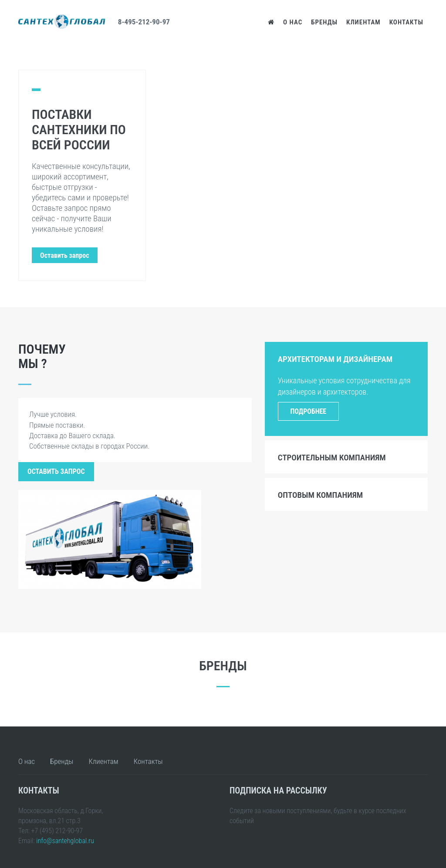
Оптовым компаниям (320, 495)
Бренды (324, 22)
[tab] (346, 358)
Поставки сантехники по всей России (79, 130)
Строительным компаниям (332, 458)
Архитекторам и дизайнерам (335, 359)
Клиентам (363, 22)
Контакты (406, 22)
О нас (293, 22)
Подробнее (308, 411)
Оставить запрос (56, 471)
